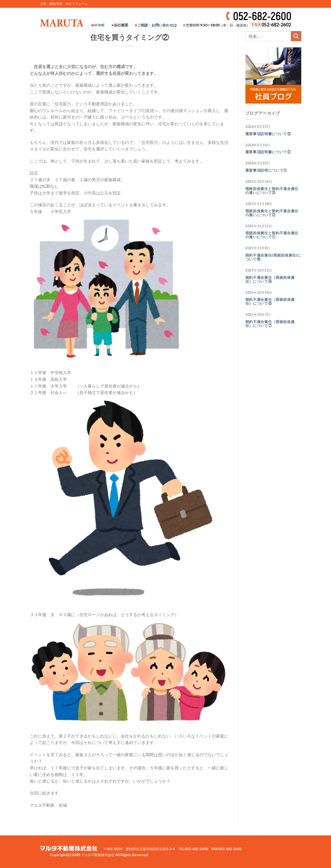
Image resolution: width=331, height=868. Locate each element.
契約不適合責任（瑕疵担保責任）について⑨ (270, 279)
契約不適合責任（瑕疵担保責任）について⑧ (270, 301)
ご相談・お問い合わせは (157, 25)
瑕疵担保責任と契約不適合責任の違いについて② (272, 213)
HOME (99, 25)
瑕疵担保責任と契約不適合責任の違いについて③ (272, 191)
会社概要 (121, 25)
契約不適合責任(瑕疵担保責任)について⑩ (273, 257)
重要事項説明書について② (268, 152)
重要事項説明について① (266, 170)
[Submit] (296, 36)
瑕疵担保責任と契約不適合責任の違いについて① (272, 235)
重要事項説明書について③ (268, 134)
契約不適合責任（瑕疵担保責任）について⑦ (270, 324)
